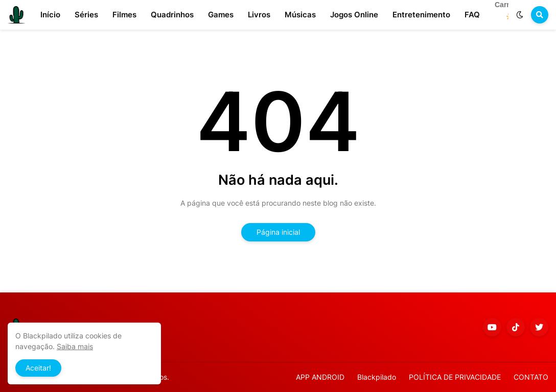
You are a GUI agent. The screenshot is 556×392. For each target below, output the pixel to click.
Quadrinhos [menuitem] (172, 15)
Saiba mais (75, 346)
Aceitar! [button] (38, 368)
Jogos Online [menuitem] (354, 15)
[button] (520, 15)
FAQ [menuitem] (472, 15)
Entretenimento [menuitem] (421, 15)
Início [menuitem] (50, 15)
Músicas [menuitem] (300, 15)
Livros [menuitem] (259, 15)
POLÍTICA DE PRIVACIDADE (455, 377)
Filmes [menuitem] (124, 15)
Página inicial (278, 232)
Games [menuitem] (221, 15)
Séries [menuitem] (86, 15)
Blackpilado (377, 377)
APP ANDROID (320, 377)
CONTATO (531, 377)
